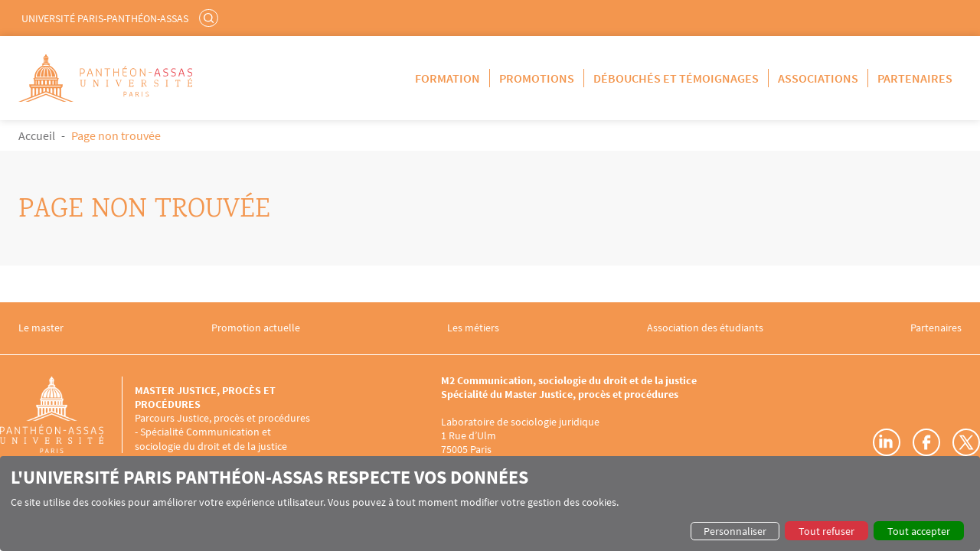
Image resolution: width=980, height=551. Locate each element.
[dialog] (490, 504)
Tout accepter (919, 531)
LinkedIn (887, 442)
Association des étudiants (705, 328)
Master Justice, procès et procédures (205, 397)
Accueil (37, 135)
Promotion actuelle (256, 328)
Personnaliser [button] (735, 531)
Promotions (537, 78)
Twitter (966, 442)
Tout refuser (826, 531)
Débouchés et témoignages (676, 78)
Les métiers (473, 328)
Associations (818, 78)
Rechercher (211, 18)
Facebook (926, 442)
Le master (41, 328)
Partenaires (915, 78)
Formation (448, 78)
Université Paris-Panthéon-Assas (105, 18)
